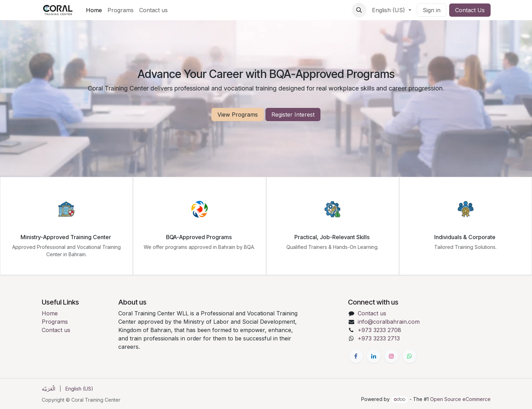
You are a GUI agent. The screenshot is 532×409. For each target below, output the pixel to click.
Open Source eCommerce (460, 399)
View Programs (238, 115)
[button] (359, 10)
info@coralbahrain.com (389, 322)
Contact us (56, 330)
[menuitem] (94, 10)
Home (50, 313)
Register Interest (293, 115)
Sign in (432, 10)
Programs (55, 322)
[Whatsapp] (410, 356)
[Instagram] (391, 356)
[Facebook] (356, 356)
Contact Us (470, 10)
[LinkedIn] (374, 356)
